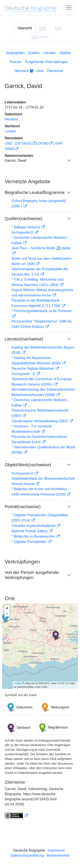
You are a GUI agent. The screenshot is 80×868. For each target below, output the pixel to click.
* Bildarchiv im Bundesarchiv (34, 536)
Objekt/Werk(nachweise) (28, 465)
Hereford (11, 119)
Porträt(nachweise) (23, 507)
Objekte (65, 53)
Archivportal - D (24, 374)
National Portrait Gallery (30, 531)
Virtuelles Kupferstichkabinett (34, 526)
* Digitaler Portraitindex (29, 542)
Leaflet (17, 683)
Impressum (56, 850)
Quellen (34, 53)
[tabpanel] (40, 434)
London (10, 131)
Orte (40, 71)
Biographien (15, 53)
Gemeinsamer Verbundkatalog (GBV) (40, 421)
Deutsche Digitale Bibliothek (33, 369)
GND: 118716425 (18, 143)
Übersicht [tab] (25, 28)
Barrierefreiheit (58, 856)
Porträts (16, 62)
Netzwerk (24, 71)
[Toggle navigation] (69, 7)
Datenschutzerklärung (28, 856)
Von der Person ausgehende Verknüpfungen (32, 575)
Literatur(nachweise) (24, 339)
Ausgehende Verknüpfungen (47, 62)
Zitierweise (55, 71)
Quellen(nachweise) (24, 218)
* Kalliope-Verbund (26, 227)
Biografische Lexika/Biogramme (35, 192)
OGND (43, 143)
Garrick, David (15, 161)
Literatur (50, 53)
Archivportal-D (23, 232)
